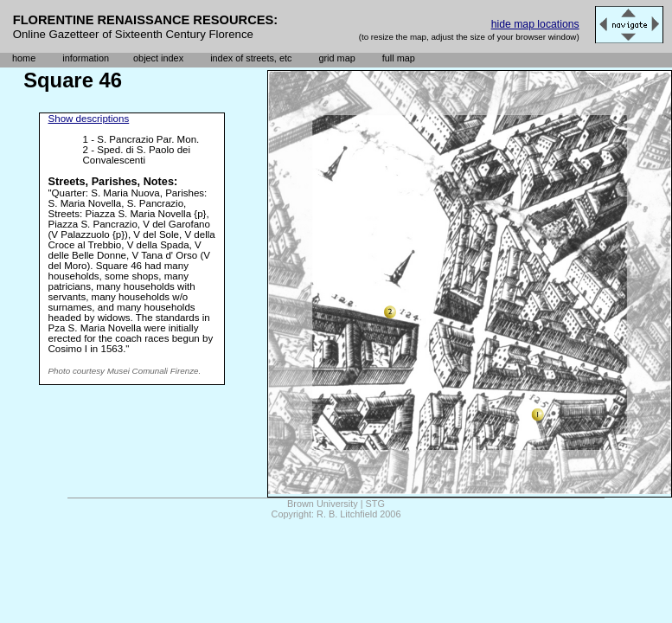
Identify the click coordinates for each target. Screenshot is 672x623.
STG (375, 504)
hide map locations (535, 24)
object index (158, 58)
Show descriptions (89, 119)
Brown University (323, 504)
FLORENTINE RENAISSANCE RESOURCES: (146, 20)
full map (399, 58)
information (86, 58)
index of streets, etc (251, 58)
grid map (336, 58)
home (24, 58)
